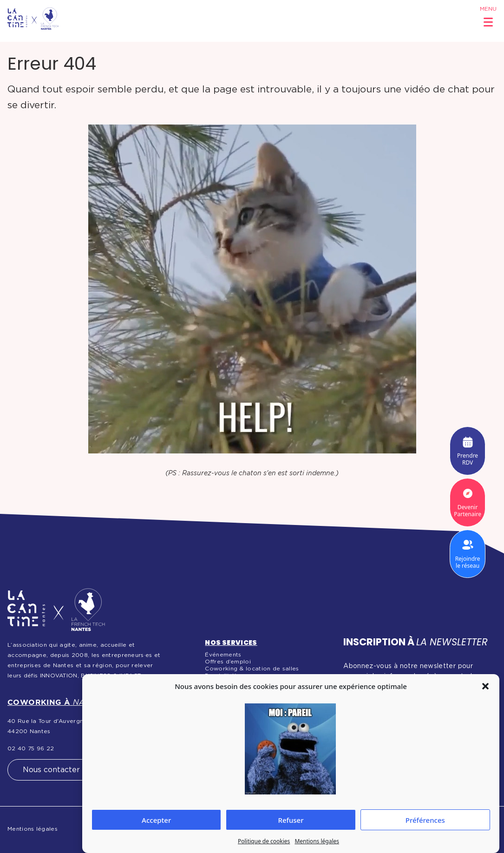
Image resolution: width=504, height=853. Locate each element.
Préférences (425, 820)
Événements (223, 655)
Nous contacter (51, 770)
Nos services (231, 643)
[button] (485, 686)
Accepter (156, 820)
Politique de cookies (264, 841)
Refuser (291, 820)
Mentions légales (317, 841)
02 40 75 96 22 (31, 748)
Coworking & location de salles (252, 669)
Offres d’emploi (228, 662)
